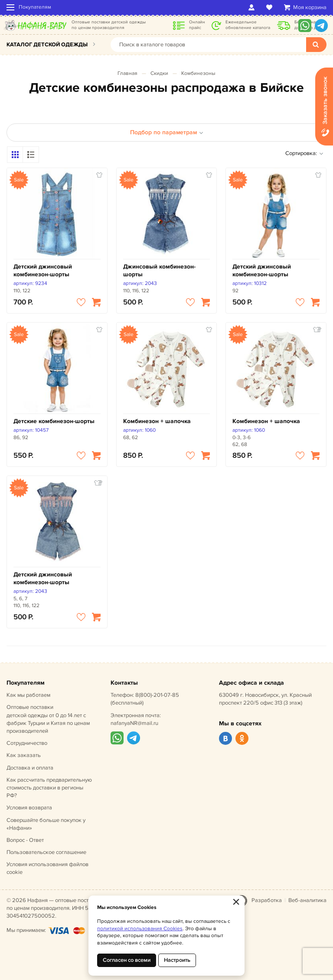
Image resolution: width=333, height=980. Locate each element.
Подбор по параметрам (167, 132)
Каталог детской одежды (47, 45)
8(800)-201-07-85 (157, 695)
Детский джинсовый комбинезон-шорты (43, 270)
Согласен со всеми (127, 960)
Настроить (177, 960)
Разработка (267, 900)
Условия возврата (29, 808)
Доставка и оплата (30, 768)
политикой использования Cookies (140, 929)
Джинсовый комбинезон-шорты (159, 270)
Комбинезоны (198, 73)
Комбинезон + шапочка (157, 421)
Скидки (159, 73)
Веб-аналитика (307, 900)
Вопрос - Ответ (25, 840)
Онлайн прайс (197, 25)
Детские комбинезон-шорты (54, 421)
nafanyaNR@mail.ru (134, 723)
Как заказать (24, 755)
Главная (127, 73)
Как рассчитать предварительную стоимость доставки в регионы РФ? (49, 788)
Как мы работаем (28, 695)
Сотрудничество (27, 743)
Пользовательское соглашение (46, 852)
